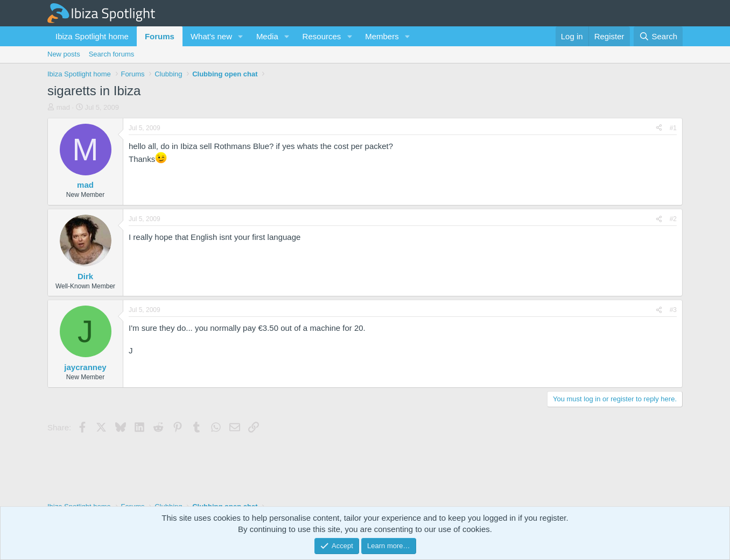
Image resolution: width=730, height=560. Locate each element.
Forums (160, 36)
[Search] (658, 36)
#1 (673, 128)
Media (267, 36)
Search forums (112, 54)
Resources (322, 36)
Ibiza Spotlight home (92, 36)
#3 (673, 310)
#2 (673, 219)
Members (382, 36)
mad (63, 107)
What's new (211, 36)
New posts (64, 54)
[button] (241, 36)
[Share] (659, 128)
